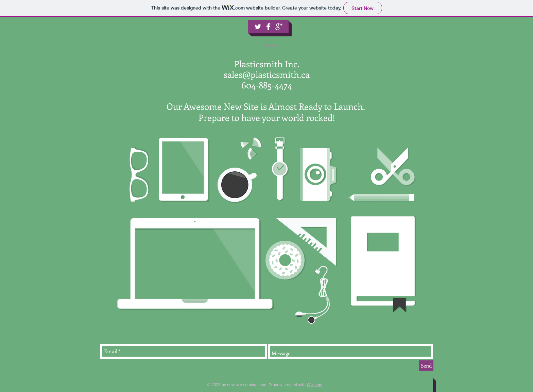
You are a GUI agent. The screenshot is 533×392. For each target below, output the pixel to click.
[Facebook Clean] (268, 27)
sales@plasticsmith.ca (267, 74)
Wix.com (314, 385)
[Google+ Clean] (279, 27)
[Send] (426, 366)
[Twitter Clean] (258, 27)
